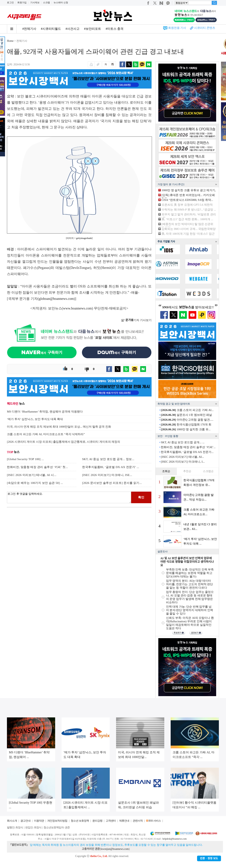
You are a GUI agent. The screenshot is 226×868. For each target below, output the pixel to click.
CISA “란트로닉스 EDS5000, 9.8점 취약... (187, 200)
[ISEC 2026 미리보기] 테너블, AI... (182, 457)
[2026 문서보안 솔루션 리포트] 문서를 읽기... (112, 483)
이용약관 (39, 821)
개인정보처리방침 (57, 821)
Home (10, 41)
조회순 (166, 471)
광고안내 (25, 821)
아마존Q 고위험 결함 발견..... (187, 420)
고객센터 (111, 821)
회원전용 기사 (177, 28)
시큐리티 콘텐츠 (205, 28)
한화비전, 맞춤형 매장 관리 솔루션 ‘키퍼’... (188, 447)
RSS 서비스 (155, 821)
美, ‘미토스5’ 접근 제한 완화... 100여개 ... (187, 219)
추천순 (187, 471)
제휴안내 (124, 821)
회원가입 (22, 3)
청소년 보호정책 (80, 821)
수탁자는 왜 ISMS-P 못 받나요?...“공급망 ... (189, 210)
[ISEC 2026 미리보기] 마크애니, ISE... (107, 475)
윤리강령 (97, 821)
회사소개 (12, 821)
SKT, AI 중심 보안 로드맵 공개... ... (183, 442)
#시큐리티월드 (51, 29)
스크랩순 (208, 471)
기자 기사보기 (136, 320)
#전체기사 (29, 29)
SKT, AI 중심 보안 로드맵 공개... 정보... (108, 459)
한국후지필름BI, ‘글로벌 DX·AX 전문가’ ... (111, 467)
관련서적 (138, 821)
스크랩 (46, 3)
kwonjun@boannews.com (115, 849)
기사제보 (35, 3)
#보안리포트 (93, 29)
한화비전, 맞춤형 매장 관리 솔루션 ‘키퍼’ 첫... (37, 467)
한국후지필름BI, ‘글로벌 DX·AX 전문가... (187, 452)
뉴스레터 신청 (61, 3)
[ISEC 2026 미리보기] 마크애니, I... (183, 462)
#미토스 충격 (115, 29)
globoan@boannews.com (56, 299)
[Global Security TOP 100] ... (25, 459)
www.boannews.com (78, 308)
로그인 (10, 3)
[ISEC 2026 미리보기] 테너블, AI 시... (32, 475)
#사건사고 (73, 29)
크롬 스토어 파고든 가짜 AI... (187, 410)
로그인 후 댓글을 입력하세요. (69, 497)
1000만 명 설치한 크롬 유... (186, 429)
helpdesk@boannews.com (174, 839)
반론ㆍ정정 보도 (209, 858)
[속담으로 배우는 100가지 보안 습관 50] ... (35, 483)
